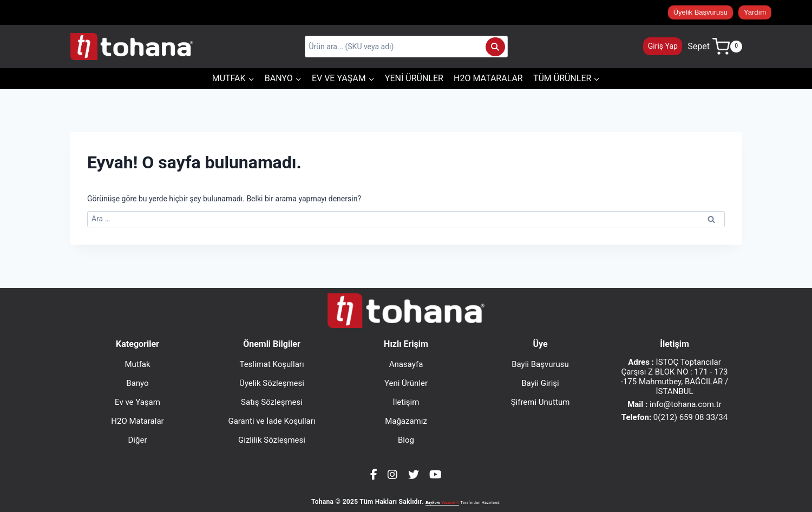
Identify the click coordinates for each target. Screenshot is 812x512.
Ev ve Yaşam (137, 402)
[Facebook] (374, 475)
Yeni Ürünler (414, 78)
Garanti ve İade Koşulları (271, 421)
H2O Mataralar (488, 78)
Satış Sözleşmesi (272, 402)
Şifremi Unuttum (541, 402)
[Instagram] (392, 475)
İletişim (406, 402)
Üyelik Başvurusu (700, 12)
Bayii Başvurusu (540, 364)
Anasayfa (406, 364)
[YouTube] (436, 475)
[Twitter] (414, 475)
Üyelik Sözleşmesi (272, 383)
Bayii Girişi (540, 383)
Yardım (755, 12)
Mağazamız (406, 421)
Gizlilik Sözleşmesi (272, 440)
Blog (406, 440)
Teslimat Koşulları (271, 364)
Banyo (137, 383)
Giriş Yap (663, 46)
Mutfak (137, 364)
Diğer (138, 440)
